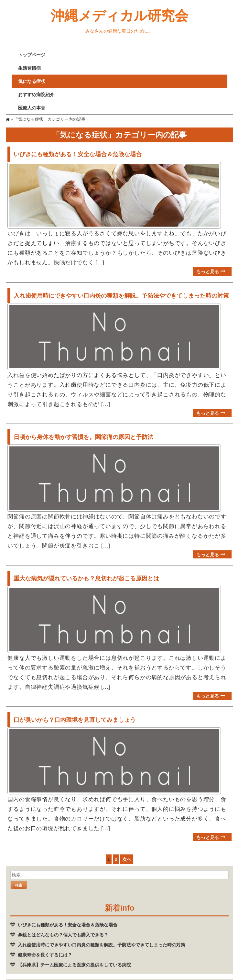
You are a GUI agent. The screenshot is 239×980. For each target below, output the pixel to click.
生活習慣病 (29, 68)
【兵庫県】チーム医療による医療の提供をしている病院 (74, 952)
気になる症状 (32, 81)
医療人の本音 (32, 108)
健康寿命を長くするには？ (45, 942)
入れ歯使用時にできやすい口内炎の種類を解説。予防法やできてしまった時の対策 (121, 293)
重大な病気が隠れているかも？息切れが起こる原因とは (86, 571)
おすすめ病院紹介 (36, 94)
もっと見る (208, 269)
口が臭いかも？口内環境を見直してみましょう (75, 710)
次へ (126, 847)
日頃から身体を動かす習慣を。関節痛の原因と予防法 (83, 432)
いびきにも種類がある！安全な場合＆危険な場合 (78, 154)
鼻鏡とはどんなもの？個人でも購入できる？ (63, 922)
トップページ (32, 55)
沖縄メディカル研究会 (119, 15)
